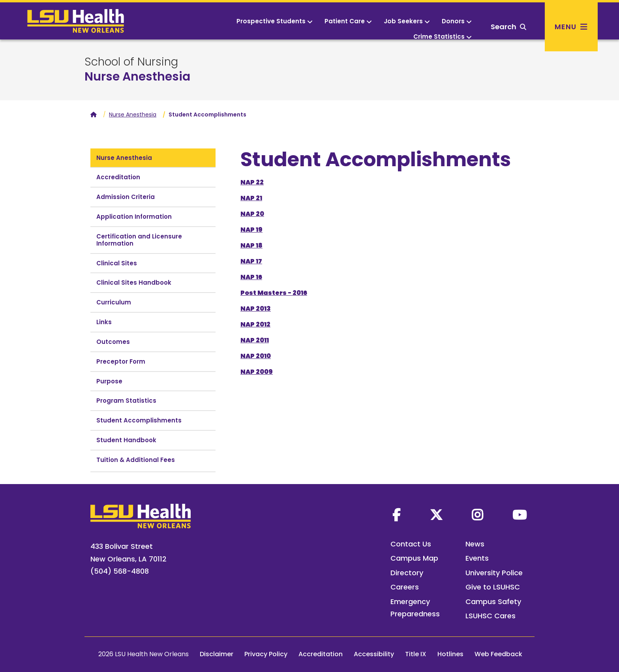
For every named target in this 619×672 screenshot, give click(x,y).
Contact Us (411, 544)
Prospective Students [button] (275, 21)
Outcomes (113, 342)
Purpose (109, 381)
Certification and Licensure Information (139, 240)
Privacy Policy (266, 654)
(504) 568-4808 (120, 571)
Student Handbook (126, 440)
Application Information (134, 217)
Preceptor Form (121, 361)
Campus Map (414, 558)
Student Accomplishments (139, 420)
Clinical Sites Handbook (134, 283)
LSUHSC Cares (491, 616)
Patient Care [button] (348, 21)
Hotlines (450, 654)
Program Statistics (126, 401)
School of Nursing (131, 62)
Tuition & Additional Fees (136, 460)
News (475, 544)
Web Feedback (498, 654)
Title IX (416, 654)
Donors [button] (457, 21)
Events (477, 558)
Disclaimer (217, 654)
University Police (494, 573)
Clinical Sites (117, 263)
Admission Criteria (126, 197)
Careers (405, 587)
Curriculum (114, 302)
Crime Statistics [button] (443, 37)
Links (104, 322)
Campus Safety (493, 602)
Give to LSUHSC (493, 587)
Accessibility (374, 654)
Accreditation (118, 177)
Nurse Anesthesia (137, 77)
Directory (407, 573)
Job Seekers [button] (407, 21)
